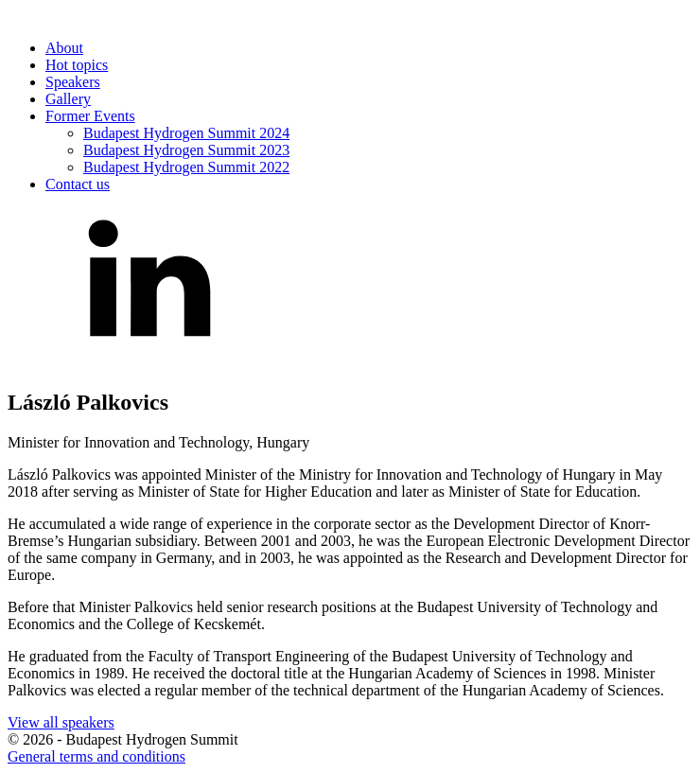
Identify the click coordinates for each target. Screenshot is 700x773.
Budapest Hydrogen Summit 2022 (186, 167)
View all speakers (61, 722)
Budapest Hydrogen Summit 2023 (186, 150)
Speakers (73, 82)
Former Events (90, 116)
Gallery (68, 99)
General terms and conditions (96, 756)
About (64, 48)
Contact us (78, 184)
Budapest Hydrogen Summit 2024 (186, 133)
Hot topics (77, 65)
